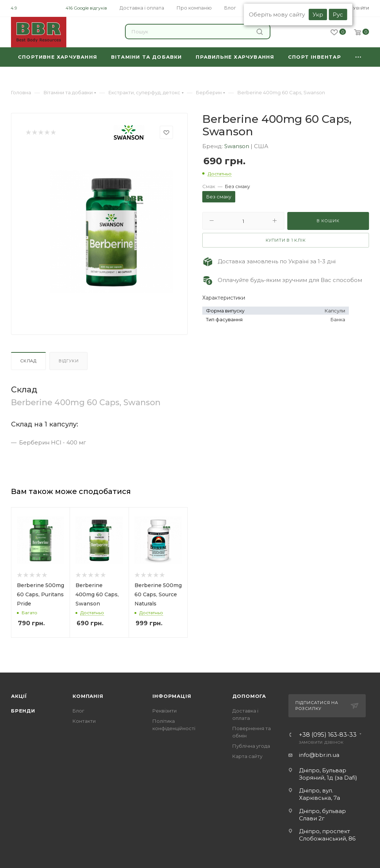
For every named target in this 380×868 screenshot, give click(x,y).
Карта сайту (247, 756)
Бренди (23, 711)
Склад (28, 361)
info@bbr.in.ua (319, 755)
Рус (338, 14)
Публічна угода (251, 746)
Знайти (260, 32)
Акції (19, 696)
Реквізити (165, 711)
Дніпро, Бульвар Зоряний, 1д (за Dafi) (328, 774)
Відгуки (69, 361)
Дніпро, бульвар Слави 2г (322, 815)
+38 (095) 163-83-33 (328, 735)
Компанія (88, 696)
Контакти (84, 721)
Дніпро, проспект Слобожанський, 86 (327, 835)
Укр (318, 14)
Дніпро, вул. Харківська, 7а (320, 794)
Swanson (237, 146)
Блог (78, 711)
